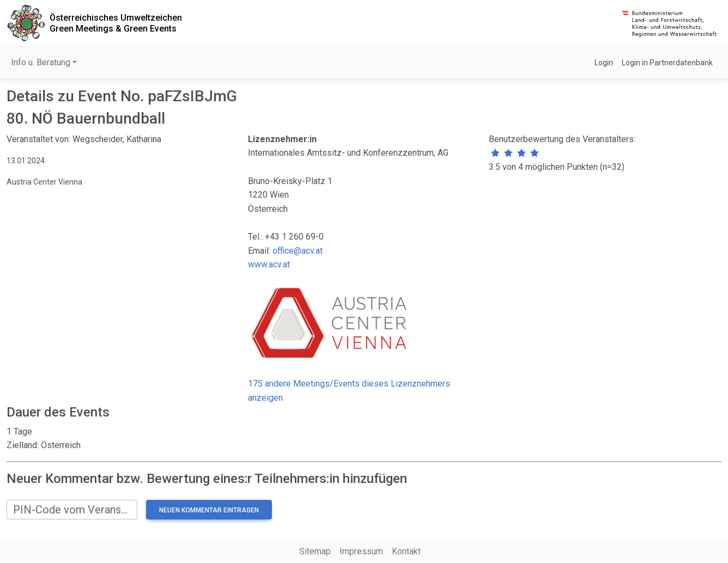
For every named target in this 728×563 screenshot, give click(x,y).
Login (604, 63)
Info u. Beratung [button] (41, 62)
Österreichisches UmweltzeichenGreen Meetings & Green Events (116, 23)
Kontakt (406, 551)
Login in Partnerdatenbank (667, 63)
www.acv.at (269, 264)
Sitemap (315, 551)
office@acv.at (298, 251)
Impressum (361, 551)
